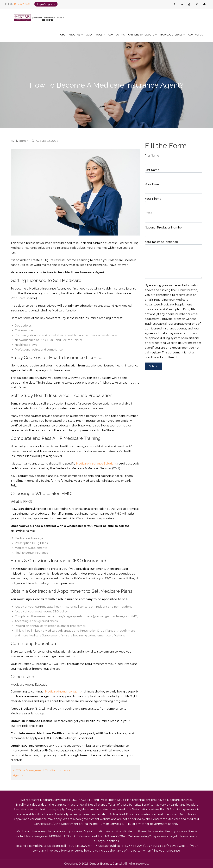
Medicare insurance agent (63, 692)
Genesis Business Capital (106, 864)
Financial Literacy (171, 35)
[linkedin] (182, 4)
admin (24, 141)
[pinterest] (204, 4)
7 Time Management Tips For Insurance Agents (42, 773)
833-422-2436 (22, 4)
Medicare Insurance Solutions (96, 464)
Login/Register (46, 4)
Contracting (117, 35)
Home (62, 35)
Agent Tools (94, 35)
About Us (74, 35)
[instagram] (197, 4)
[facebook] (174, 4)
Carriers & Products (141, 35)
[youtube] (189, 4)
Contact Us (196, 35)
